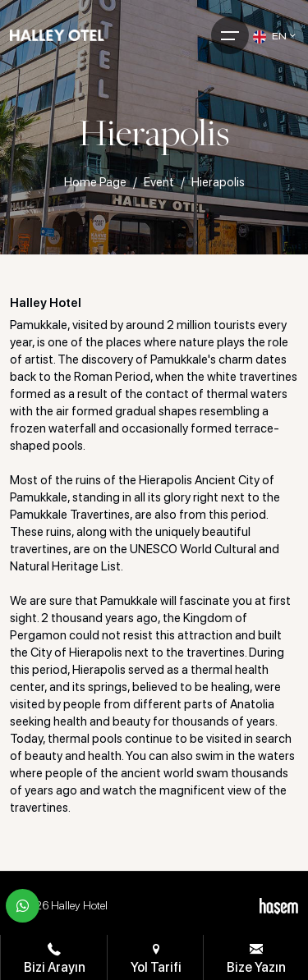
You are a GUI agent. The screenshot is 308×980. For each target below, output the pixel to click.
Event (159, 182)
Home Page (95, 182)
